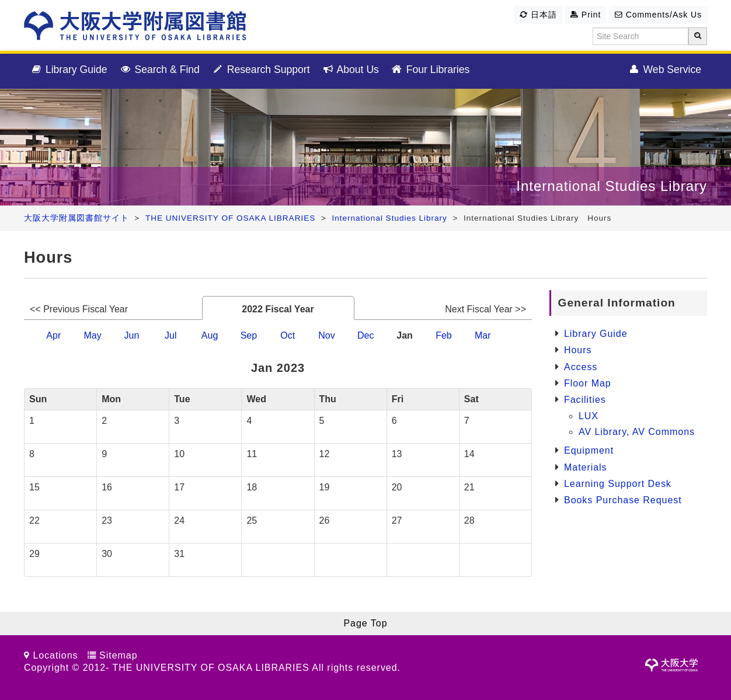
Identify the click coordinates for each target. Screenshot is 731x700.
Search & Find (159, 70)
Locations (55, 655)
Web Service (664, 70)
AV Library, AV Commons (637, 432)
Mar (483, 335)
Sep (249, 335)
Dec (365, 335)
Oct (288, 335)
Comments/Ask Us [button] (658, 15)
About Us (350, 70)
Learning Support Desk (618, 484)
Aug (210, 335)
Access (581, 367)
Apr (53, 335)
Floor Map (588, 383)
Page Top (365, 623)
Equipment (589, 450)
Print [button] (586, 15)
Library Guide (69, 70)
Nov (326, 335)
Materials (586, 467)
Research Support (261, 70)
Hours (578, 350)
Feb (444, 335)
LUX (589, 416)
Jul (170, 335)
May (92, 335)
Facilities (585, 400)
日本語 (538, 15)
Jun (132, 335)
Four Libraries (430, 70)
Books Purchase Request (623, 500)
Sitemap (118, 655)
